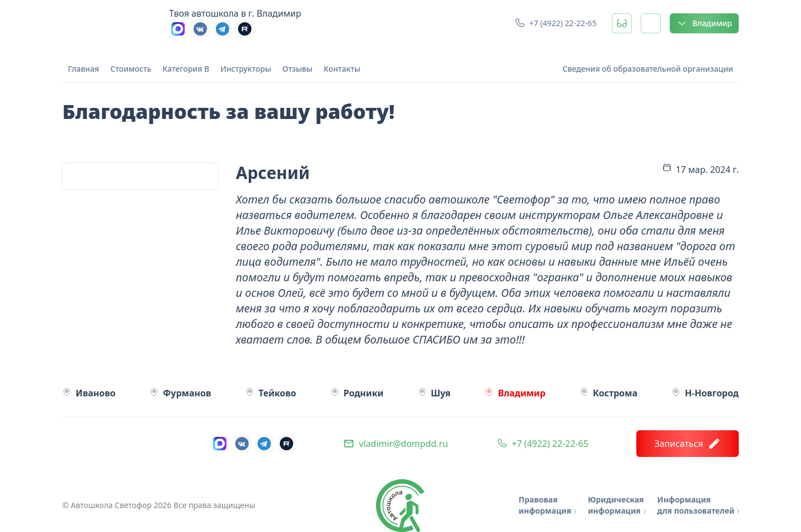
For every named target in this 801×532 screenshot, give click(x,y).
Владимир (704, 23)
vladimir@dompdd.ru (403, 444)
